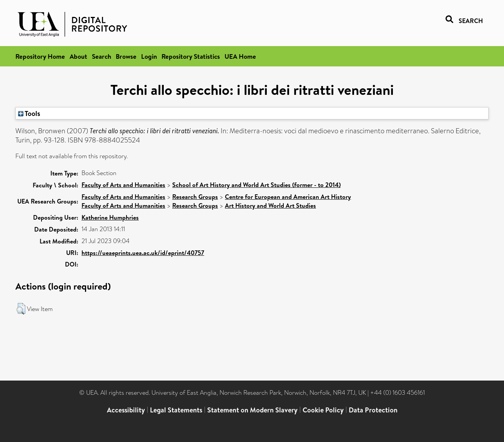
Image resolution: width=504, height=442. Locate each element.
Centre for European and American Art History (288, 197)
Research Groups (195, 197)
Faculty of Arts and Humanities (123, 185)
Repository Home (40, 56)
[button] (21, 309)
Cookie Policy (323, 410)
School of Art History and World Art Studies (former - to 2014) (256, 185)
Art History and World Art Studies (270, 205)
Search (101, 56)
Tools (29, 113)
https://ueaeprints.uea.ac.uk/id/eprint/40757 (143, 253)
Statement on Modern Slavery (252, 410)
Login (149, 56)
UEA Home (240, 56)
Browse (126, 56)
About (78, 56)
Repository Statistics (191, 56)
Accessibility (126, 410)
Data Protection (373, 410)
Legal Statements (176, 410)
